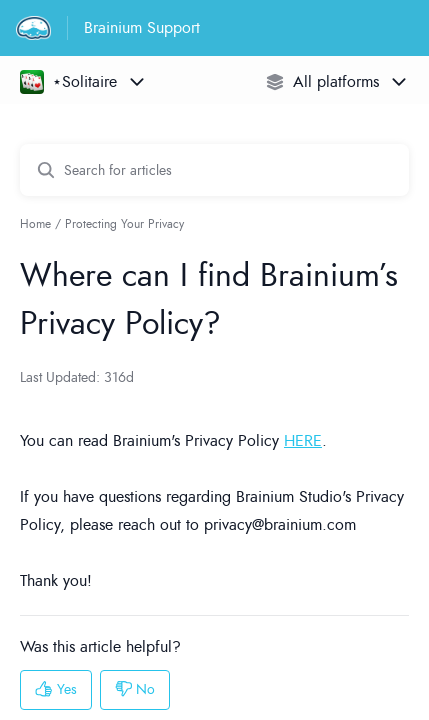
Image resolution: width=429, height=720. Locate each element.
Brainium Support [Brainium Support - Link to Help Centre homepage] (142, 28)
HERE (303, 441)
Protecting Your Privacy (124, 224)
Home (35, 224)
